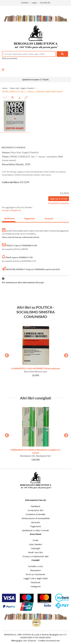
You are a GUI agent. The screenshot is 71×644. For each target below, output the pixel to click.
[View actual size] (13, 98)
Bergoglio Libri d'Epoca (24, 641)
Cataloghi (35, 548)
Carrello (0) (45, 3)
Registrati (17, 210)
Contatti (25, 3)
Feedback (35, 506)
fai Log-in (6, 210)
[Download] (19, 98)
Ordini (36, 540)
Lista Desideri (35, 544)
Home (5, 88)
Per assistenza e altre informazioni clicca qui (23, 282)
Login (34, 3)
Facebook (35, 582)
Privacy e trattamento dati (35, 556)
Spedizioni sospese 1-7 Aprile (35, 79)
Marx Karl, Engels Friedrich (22, 88)
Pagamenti (36, 526)
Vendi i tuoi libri (35, 552)
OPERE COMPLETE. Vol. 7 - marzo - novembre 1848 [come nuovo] (32, 91)
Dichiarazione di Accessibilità (36, 518)
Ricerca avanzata (10, 58)
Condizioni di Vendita (35, 514)
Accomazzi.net (53, 641)
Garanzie (35, 522)
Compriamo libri (36, 510)
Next (65, 355)
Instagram (36, 587)
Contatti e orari (35, 566)
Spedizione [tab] (9, 218)
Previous (6, 355)
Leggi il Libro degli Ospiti (36, 578)
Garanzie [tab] (49, 218)
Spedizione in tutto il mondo (35, 530)
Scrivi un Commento (35, 574)
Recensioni (35, 570)
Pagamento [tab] (30, 218)
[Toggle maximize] (26, 98)
